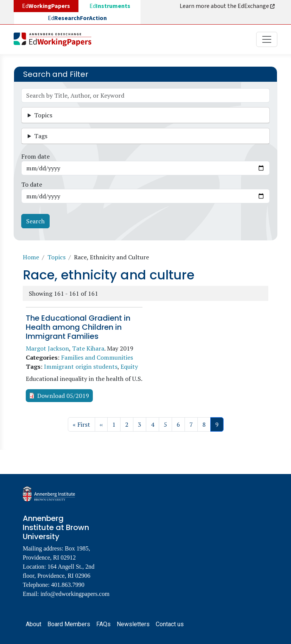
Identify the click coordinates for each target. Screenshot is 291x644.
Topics (56, 257)
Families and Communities (97, 357)
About (34, 624)
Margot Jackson (47, 348)
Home (31, 257)
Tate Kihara (88, 348)
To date (32, 184)
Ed (110, 6)
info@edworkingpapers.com (75, 594)
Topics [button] (43, 115)
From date (35, 156)
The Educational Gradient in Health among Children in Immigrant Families (78, 327)
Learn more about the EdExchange (228, 6)
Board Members (69, 624)
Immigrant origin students (81, 366)
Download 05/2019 (63, 396)
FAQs (103, 624)
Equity (129, 366)
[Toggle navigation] (267, 39)
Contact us (170, 624)
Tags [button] (41, 136)
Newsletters (133, 624)
